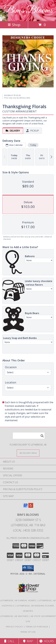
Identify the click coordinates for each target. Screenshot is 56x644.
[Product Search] (29, 436)
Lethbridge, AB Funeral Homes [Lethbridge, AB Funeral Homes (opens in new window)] (18, 600)
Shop (14, 25)
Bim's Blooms (28, 11)
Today (33, 145)
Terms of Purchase (37, 627)
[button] (28, 568)
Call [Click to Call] (9, 641)
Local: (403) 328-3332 (28, 530)
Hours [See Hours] (47, 641)
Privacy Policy (15, 627)
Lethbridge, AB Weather (14, 616)
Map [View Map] (28, 641)
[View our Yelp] (31, 507)
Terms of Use (28, 632)
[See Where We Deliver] (28, 453)
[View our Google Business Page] (25, 507)
